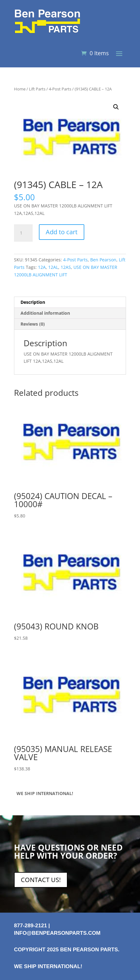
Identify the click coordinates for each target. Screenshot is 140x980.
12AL (53, 267)
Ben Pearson (103, 260)
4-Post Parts (60, 89)
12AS (66, 267)
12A (42, 267)
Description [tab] (33, 302)
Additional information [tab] (45, 313)
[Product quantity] (23, 233)
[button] (116, 107)
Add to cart (62, 232)
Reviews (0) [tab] (33, 324)
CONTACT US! (41, 880)
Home (20, 89)
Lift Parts (37, 89)
